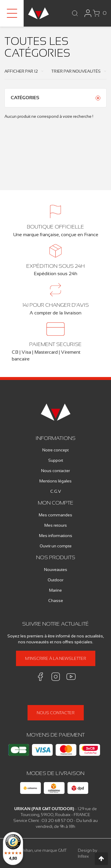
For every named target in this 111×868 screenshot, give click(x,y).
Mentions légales (55, 481)
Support (56, 460)
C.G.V (56, 491)
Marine (55, 590)
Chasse (56, 601)
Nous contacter (55, 471)
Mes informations (56, 536)
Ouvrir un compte (56, 546)
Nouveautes (56, 570)
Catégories (25, 98)
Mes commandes (55, 515)
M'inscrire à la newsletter (56, 658)
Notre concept (55, 450)
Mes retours (56, 525)
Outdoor (55, 580)
